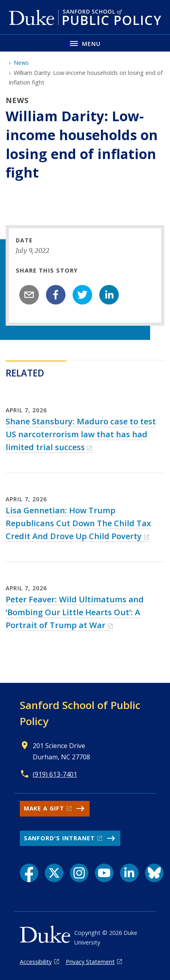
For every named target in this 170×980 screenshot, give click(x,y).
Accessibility (36, 962)
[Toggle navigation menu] (85, 43)
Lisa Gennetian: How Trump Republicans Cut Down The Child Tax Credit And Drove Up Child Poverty (78, 523)
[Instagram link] (79, 873)
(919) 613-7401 (55, 774)
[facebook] (56, 295)
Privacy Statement (90, 962)
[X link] (54, 873)
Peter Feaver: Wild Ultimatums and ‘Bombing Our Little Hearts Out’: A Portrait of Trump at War (75, 612)
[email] (29, 295)
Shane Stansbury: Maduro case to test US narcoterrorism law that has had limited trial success (81, 434)
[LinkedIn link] (129, 873)
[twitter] (82, 295)
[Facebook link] (29, 873)
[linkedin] (109, 295)
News (21, 63)
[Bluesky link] (154, 873)
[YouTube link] (104, 873)
